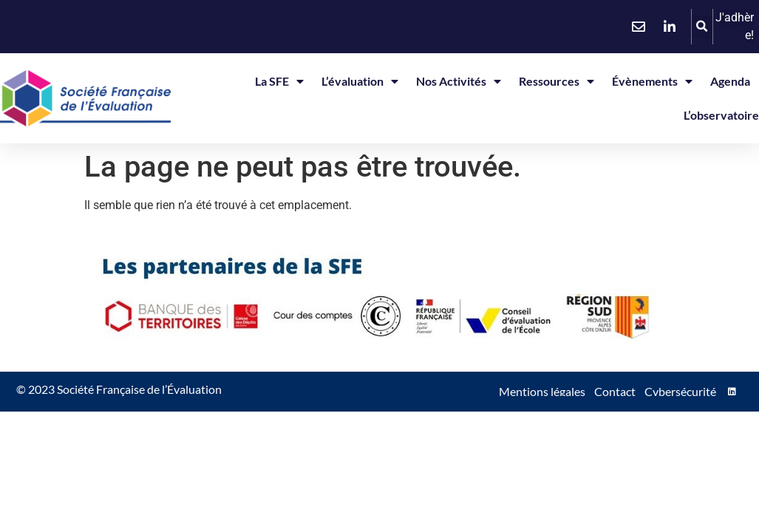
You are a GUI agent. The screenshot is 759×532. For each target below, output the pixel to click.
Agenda (730, 81)
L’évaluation (360, 81)
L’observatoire (721, 115)
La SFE (279, 81)
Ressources (557, 81)
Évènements (652, 81)
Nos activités (459, 81)
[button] (702, 27)
